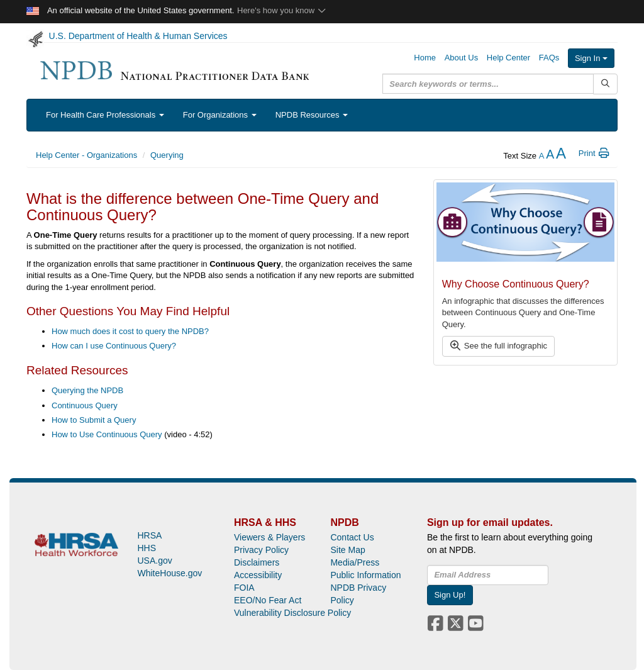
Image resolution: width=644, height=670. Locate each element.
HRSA (149, 535)
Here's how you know (282, 10)
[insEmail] (488, 575)
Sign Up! (450, 595)
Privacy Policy (261, 550)
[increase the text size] (561, 156)
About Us (461, 58)
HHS (147, 548)
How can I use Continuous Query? (114, 346)
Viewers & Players (269, 537)
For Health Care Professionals (105, 115)
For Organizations (220, 115)
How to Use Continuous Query (107, 434)
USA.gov (154, 561)
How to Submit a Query (94, 420)
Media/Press (355, 562)
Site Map (347, 550)
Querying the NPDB (87, 390)
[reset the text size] (550, 156)
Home (425, 58)
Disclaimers (257, 562)
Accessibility (258, 575)
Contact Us (352, 537)
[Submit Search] (605, 84)
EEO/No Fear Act (268, 600)
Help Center (508, 58)
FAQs (549, 58)
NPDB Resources (312, 115)
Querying (167, 155)
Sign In (591, 58)
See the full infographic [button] (498, 346)
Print (595, 153)
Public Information (365, 575)
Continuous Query (85, 405)
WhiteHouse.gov (169, 573)
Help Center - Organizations (86, 155)
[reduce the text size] (542, 156)
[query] (488, 84)
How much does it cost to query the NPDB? (130, 331)
